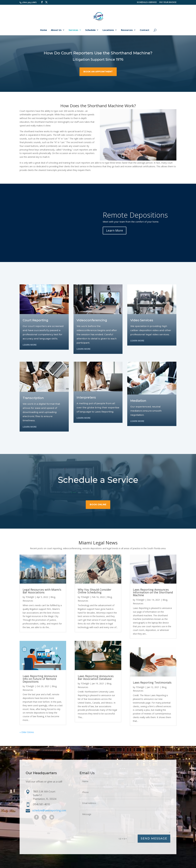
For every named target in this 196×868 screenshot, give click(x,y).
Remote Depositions (135, 215)
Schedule (90, 30)
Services (73, 30)
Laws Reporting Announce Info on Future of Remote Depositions (40, 679)
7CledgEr (30, 597)
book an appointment (98, 72)
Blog (53, 597)
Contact (145, 30)
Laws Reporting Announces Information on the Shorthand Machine (153, 592)
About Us (56, 30)
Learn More (115, 230)
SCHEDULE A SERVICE (147, 2)
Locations (108, 30)
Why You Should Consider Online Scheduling (95, 591)
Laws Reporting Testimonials (152, 682)
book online (98, 513)
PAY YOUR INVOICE (168, 2)
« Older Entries (27, 732)
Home (43, 30)
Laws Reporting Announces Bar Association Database (96, 677)
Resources (127, 30)
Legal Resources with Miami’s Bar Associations (42, 591)
